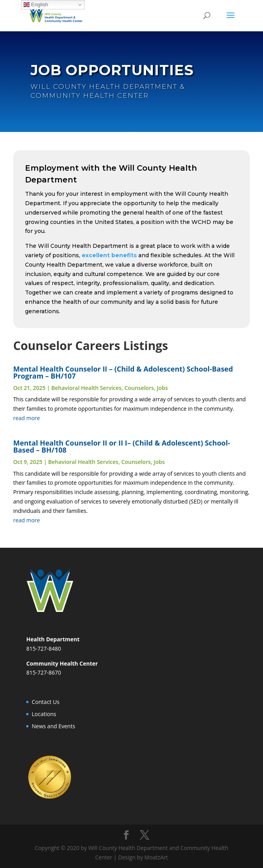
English (36, 5)
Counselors (139, 388)
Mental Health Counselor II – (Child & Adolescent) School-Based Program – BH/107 (123, 372)
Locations (44, 714)
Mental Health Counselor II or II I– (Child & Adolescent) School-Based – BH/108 (122, 446)
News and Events (53, 726)
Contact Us (46, 702)
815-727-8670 (44, 672)
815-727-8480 (44, 649)
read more (27, 418)
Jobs (162, 388)
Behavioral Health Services (86, 388)
